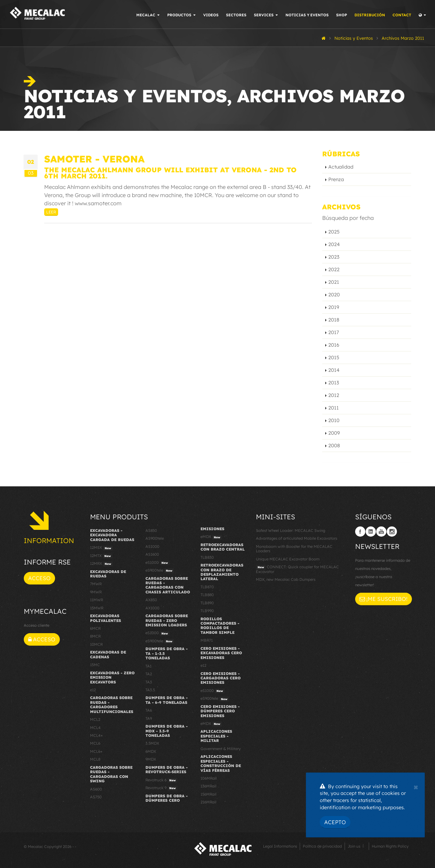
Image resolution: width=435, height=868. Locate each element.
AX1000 (152, 608)
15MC (95, 665)
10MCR (96, 644)
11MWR (97, 600)
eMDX (211, 537)
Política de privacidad (322, 846)
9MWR (96, 592)
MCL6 (95, 743)
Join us (354, 846)
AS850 (151, 531)
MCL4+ (97, 735)
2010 (334, 420)
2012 (334, 395)
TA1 (149, 666)
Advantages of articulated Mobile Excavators (297, 538)
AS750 (96, 797)
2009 (334, 433)
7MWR (96, 584)
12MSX (101, 548)
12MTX (101, 556)
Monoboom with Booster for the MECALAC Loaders (294, 549)
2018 (334, 320)
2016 (334, 345)
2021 (334, 282)
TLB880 (207, 595)
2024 (334, 244)
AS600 (96, 789)
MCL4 (95, 728)
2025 (334, 232)
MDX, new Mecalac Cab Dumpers (286, 579)
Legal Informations (280, 846)
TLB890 (207, 603)
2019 (334, 307)
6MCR (95, 628)
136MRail (208, 786)
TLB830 (207, 557)
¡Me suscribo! (384, 599)
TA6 (149, 710)
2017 (334, 332)
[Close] (416, 786)
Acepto (335, 822)
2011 (334, 408)
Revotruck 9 (161, 788)
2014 (334, 370)
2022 (334, 270)
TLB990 (207, 611)
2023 (334, 257)
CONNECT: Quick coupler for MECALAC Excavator (297, 569)
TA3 (149, 682)
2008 (334, 446)
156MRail (208, 794)
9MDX (151, 759)
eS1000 (158, 563)
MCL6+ (96, 751)
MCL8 (95, 759)
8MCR (95, 636)
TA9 (149, 718)
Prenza (336, 179)
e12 (93, 690)
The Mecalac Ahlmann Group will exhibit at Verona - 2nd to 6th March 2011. (170, 173)
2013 (334, 383)
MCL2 (95, 719)
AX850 (151, 600)
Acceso (39, 578)
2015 (334, 358)
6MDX (151, 751)
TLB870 (207, 587)
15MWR (97, 608)
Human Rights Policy (390, 846)
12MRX (101, 564)
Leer (51, 212)
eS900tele (160, 571)
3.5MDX (152, 743)
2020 (334, 295)
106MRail (209, 778)
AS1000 (152, 546)
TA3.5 (150, 690)
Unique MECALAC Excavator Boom (288, 559)
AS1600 (152, 554)
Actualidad (341, 167)
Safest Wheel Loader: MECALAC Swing (291, 531)
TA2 (149, 674)
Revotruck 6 (161, 780)
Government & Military (221, 749)
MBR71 (207, 640)
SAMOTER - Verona (94, 159)
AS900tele (155, 538)
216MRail (208, 802)
